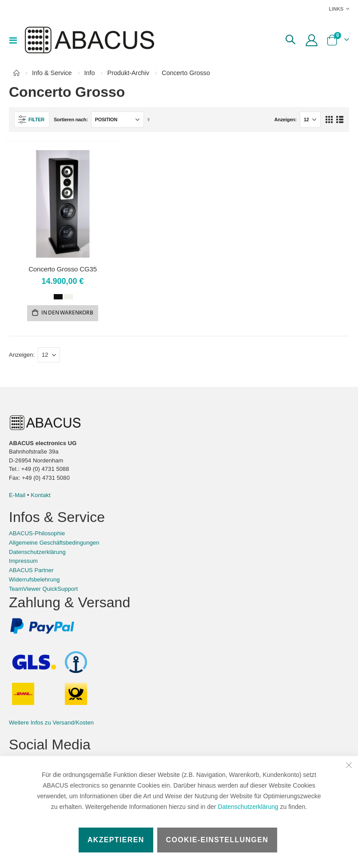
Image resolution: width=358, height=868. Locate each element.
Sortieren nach (70, 119)
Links (336, 9)
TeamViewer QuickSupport (43, 590)
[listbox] (63, 298)
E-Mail (17, 496)
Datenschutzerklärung (248, 807)
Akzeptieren (116, 840)
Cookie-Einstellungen (217, 840)
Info (90, 73)
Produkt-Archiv (128, 73)
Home (16, 73)
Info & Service (52, 73)
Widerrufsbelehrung (34, 581)
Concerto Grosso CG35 (63, 269)
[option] (58, 297)
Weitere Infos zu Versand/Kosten (51, 724)
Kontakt (41, 496)
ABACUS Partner (31, 571)
